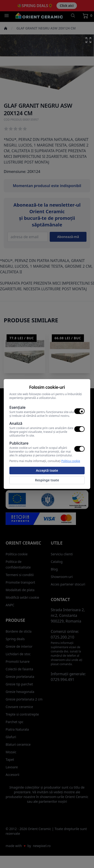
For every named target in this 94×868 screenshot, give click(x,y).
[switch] (79, 411)
